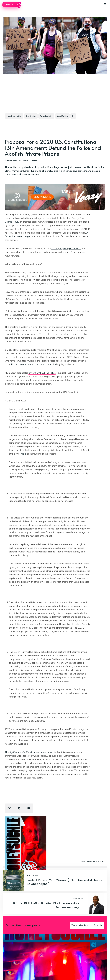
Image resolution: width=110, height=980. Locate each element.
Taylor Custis (23, 160)
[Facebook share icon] (19, 808)
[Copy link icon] (29, 808)
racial (24, 454)
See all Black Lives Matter (92, 861)
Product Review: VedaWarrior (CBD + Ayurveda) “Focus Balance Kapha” (64, 882)
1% (73, 116)
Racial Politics (62, 116)
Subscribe (98, 925)
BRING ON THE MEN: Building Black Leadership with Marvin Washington (48, 905)
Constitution (31, 116)
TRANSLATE (11, 5)
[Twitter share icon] (10, 808)
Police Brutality (46, 116)
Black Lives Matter (14, 116)
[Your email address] (81, 925)
